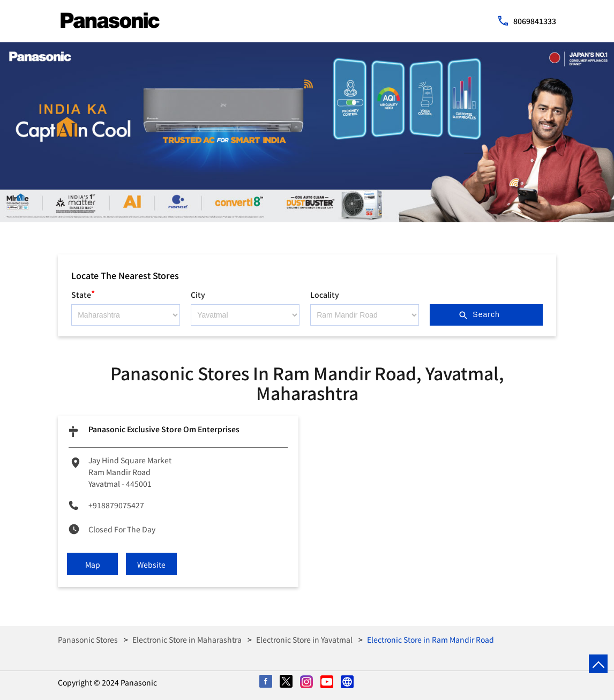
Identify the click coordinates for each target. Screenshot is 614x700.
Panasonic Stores (89, 639)
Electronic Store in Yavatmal (304, 639)
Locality (325, 295)
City (198, 295)
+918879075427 (116, 505)
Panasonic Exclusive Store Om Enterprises (164, 429)
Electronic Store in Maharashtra (187, 639)
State (83, 293)
